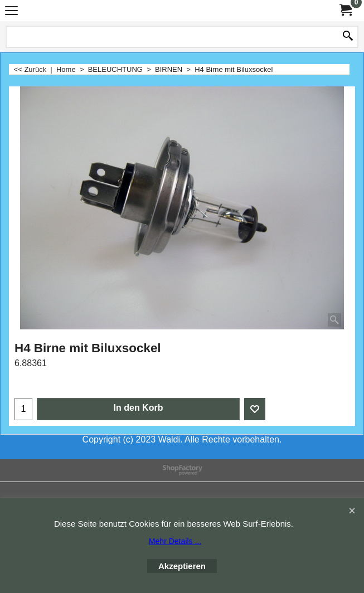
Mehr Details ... (175, 541)
